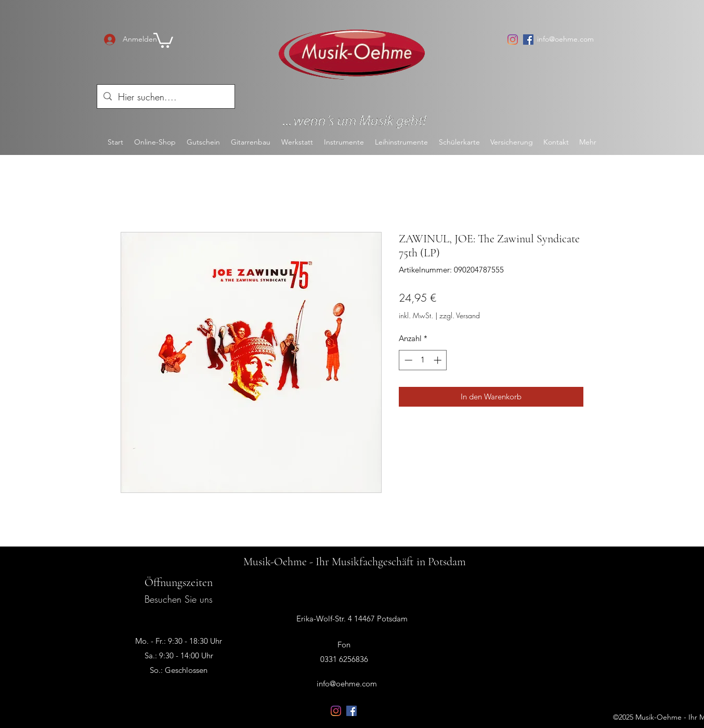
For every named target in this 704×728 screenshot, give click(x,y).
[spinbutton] (423, 360)
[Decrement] (407, 360)
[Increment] (439, 360)
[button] (163, 40)
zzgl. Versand (460, 315)
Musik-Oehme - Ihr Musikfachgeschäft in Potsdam (355, 562)
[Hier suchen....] (165, 97)
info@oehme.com (565, 39)
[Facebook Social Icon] (528, 40)
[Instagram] (513, 40)
